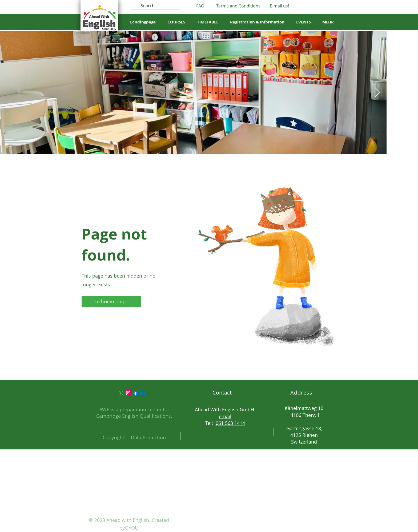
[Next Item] (377, 93)
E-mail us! (279, 6)
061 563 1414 (230, 423)
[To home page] (111, 301)
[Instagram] (128, 393)
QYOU (132, 528)
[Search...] (155, 6)
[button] (208, 22)
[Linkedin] (143, 393)
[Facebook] (135, 393)
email (225, 416)
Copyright (113, 437)
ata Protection (150, 437)
